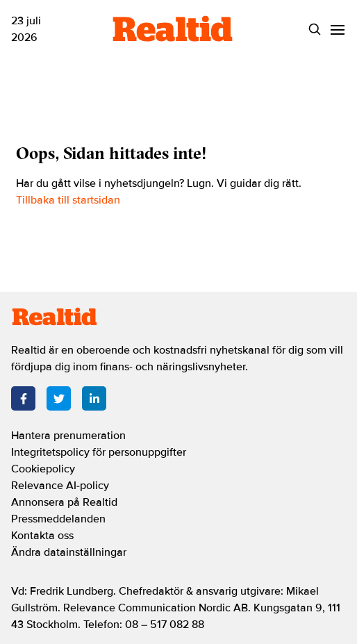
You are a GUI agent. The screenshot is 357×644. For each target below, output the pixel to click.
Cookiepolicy (43, 469)
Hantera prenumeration (68, 436)
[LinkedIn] (94, 398)
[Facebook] (23, 398)
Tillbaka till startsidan (68, 200)
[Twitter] (59, 398)
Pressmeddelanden (58, 519)
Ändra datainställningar (69, 552)
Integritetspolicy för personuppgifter (99, 452)
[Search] (314, 30)
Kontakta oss (42, 536)
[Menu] (337, 30)
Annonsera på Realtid (64, 502)
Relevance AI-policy (60, 486)
